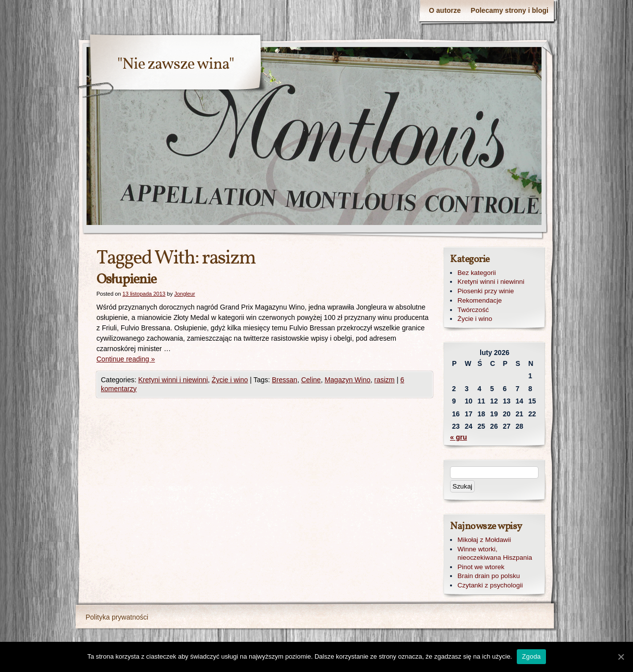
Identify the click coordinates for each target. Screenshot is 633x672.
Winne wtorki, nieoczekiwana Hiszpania (495, 553)
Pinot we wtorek (481, 567)
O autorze (445, 10)
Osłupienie (126, 280)
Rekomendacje (480, 300)
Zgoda (531, 656)
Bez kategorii (477, 273)
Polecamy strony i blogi (510, 10)
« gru (458, 437)
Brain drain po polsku (489, 576)
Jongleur (184, 294)
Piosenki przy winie (486, 291)
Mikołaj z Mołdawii (484, 540)
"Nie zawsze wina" (176, 65)
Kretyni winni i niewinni (173, 380)
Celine (311, 380)
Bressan (285, 380)
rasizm (384, 380)
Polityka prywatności (117, 617)
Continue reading (126, 359)
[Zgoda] (621, 657)
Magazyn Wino (347, 380)
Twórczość (473, 310)
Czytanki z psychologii (490, 585)
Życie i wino (230, 380)
